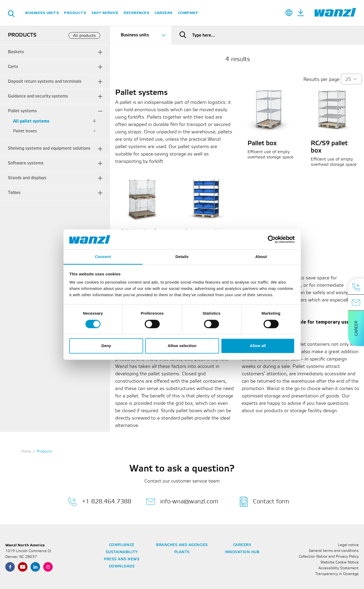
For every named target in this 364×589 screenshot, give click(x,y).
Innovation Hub (242, 552)
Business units (42, 13)
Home (26, 452)
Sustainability (122, 552)
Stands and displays (27, 178)
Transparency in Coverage (337, 574)
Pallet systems (22, 111)
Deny (106, 346)
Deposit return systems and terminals (45, 82)
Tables (14, 193)
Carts (13, 67)
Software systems (26, 163)
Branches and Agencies (182, 545)
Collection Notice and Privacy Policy (329, 557)
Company (188, 13)
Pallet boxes (25, 131)
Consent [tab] (103, 257)
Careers (164, 13)
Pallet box (262, 144)
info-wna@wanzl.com (182, 502)
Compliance (122, 545)
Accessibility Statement (339, 568)
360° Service (105, 13)
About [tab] (261, 257)
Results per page (321, 80)
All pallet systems (31, 121)
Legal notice (348, 545)
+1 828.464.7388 (100, 502)
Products (75, 13)
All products (84, 36)
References (136, 13)
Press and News (122, 559)
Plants (182, 552)
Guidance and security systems (38, 96)
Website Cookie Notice (340, 563)
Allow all (258, 346)
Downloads (122, 566)
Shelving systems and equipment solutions (49, 149)
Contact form (264, 502)
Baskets (16, 52)
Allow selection (182, 346)
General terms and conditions (334, 551)
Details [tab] (182, 257)
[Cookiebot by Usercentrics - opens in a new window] (272, 239)
